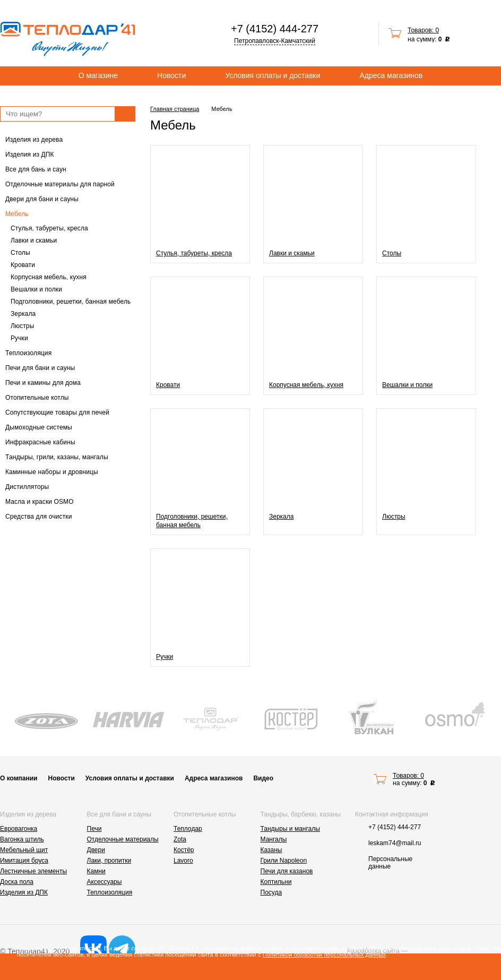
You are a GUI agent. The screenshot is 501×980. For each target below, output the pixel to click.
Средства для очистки (39, 517)
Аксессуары (105, 882)
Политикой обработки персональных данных (324, 955)
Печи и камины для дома (43, 383)
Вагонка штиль (22, 839)
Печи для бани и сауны (40, 368)
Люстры (22, 326)
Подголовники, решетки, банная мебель (71, 302)
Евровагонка (19, 829)
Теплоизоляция (28, 353)
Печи (94, 829)
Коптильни (276, 882)
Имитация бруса (24, 861)
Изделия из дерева (34, 140)
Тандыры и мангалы (290, 829)
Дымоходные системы (39, 427)
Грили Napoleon (284, 861)
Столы (20, 253)
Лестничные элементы (33, 871)
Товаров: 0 (423, 30)
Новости (171, 75)
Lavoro (183, 861)
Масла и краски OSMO (40, 502)
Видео (263, 778)
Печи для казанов (287, 871)
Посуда (271, 892)
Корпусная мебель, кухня (49, 277)
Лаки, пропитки (109, 861)
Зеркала (23, 314)
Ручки (19, 338)
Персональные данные (390, 863)
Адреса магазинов (391, 75)
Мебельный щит (24, 850)
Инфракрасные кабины (40, 442)
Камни (96, 871)
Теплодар (188, 829)
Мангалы (274, 839)
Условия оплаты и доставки (273, 75)
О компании (19, 778)
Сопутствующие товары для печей (57, 412)
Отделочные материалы (123, 839)
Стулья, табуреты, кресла (49, 228)
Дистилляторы (27, 487)
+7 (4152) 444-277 (275, 29)
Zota (180, 839)
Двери (96, 850)
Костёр (184, 850)
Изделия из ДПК (30, 154)
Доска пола (17, 882)
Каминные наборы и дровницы (52, 472)
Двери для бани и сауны (42, 199)
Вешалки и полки (36, 289)
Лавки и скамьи (34, 240)
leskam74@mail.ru (395, 843)
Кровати (23, 265)
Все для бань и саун (36, 169)
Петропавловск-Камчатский (275, 41)
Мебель (17, 214)
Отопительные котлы (37, 398)
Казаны (271, 850)
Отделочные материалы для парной (60, 184)
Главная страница (175, 109)
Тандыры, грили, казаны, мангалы (57, 457)
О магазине (98, 75)
